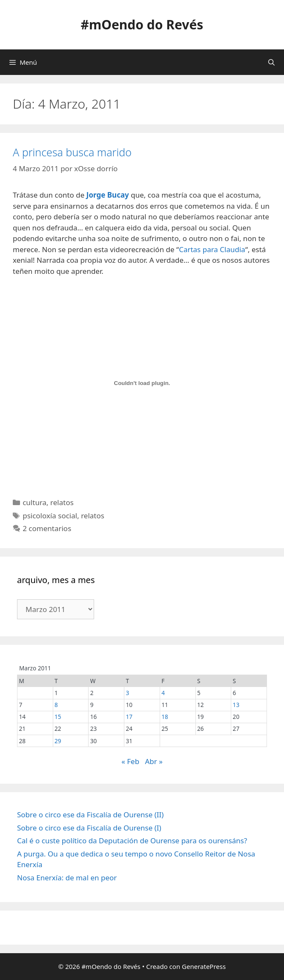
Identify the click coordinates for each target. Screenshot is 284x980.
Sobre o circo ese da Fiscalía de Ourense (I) (89, 828)
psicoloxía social (50, 516)
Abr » (153, 761)
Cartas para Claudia (212, 249)
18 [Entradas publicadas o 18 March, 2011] (165, 717)
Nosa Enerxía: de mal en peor (67, 878)
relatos (62, 502)
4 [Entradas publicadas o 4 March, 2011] (163, 693)
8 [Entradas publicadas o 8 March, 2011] (56, 705)
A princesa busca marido (72, 152)
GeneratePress (204, 966)
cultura (34, 502)
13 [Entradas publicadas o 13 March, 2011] (236, 705)
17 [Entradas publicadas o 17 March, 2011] (129, 717)
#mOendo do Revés (142, 24)
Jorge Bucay (108, 195)
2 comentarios (47, 528)
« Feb (130, 761)
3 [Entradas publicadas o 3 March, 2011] (128, 693)
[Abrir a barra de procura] (271, 62)
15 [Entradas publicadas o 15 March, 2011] (58, 717)
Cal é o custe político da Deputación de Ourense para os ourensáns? (132, 841)
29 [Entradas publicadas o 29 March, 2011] (58, 741)
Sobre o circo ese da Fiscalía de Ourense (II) (90, 815)
